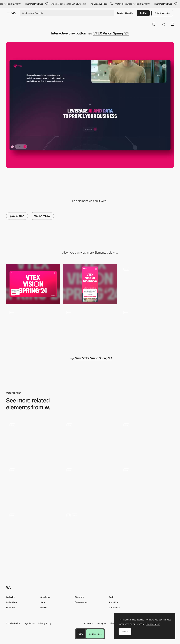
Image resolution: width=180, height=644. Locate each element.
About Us (114, 602)
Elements (11, 607)
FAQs (112, 597)
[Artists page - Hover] (90, 530)
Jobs (43, 602)
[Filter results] (147, 328)
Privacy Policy (45, 623)
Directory (79, 597)
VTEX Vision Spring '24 (111, 33)
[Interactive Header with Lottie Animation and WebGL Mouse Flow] (33, 530)
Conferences (81, 602)
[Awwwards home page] (81, 634)
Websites (11, 597)
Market (44, 607)
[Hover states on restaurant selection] (33, 485)
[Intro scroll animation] (33, 328)
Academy (45, 597)
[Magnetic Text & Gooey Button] (33, 440)
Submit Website (162, 13)
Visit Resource (95, 634)
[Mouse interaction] (90, 485)
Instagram (102, 623)
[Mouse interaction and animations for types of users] (147, 440)
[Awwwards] (14, 13)
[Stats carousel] (147, 485)
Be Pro (143, 13)
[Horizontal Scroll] (90, 328)
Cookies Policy (13, 623)
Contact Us (115, 607)
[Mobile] (90, 284)
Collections (12, 602)
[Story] (90, 440)
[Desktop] (33, 284)
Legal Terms (29, 623)
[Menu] (147, 284)
